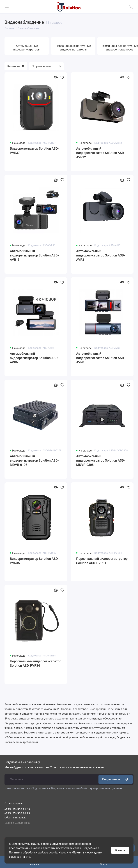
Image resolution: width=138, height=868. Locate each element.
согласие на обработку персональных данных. (93, 788)
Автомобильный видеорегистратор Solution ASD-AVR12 (101, 153)
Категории (16, 66)
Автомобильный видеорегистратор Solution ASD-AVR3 (101, 255)
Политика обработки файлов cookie (33, 852)
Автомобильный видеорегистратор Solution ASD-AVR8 (101, 358)
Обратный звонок (15, 818)
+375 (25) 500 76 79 (17, 813)
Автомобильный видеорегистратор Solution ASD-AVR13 (34, 255)
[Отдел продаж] (131, 7)
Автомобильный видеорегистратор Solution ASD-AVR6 (34, 358)
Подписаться (116, 779)
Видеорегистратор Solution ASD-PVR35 (34, 561)
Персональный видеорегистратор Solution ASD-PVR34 (36, 663)
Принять (120, 850)
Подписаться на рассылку (22, 762)
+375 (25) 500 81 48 (17, 809)
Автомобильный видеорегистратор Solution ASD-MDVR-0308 (101, 460)
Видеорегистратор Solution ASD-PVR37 (34, 151)
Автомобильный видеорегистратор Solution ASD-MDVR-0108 (34, 460)
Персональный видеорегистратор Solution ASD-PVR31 (102, 561)
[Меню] (7, 7)
